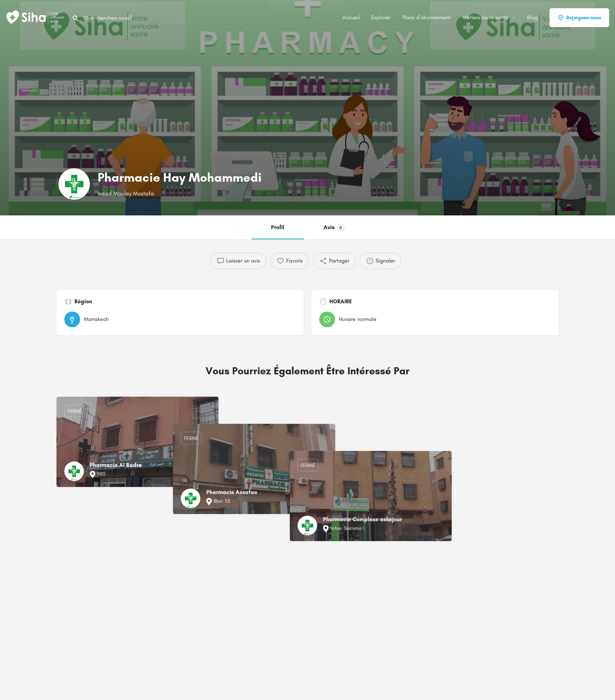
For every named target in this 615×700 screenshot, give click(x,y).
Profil (278, 227)
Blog (532, 17)
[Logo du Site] (36, 17)
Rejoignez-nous (579, 18)
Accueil (351, 17)
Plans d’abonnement (427, 17)
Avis (334, 228)
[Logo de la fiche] (74, 184)
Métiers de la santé (486, 17)
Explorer (381, 17)
